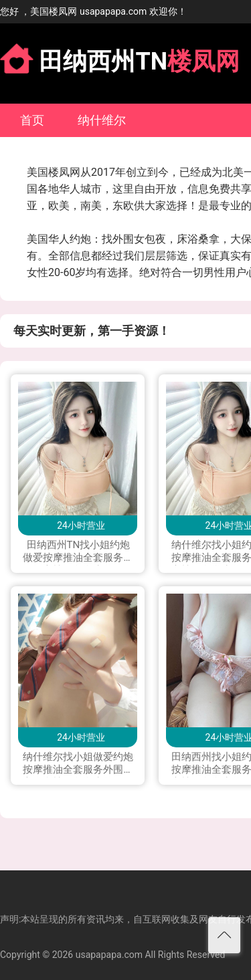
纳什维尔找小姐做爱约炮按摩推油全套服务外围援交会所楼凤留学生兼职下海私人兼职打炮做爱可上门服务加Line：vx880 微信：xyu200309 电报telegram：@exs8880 (78, 764)
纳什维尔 (102, 120)
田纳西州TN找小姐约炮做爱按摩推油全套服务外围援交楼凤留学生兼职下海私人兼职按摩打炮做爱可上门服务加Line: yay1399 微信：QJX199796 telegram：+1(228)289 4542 (78, 552)
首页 (32, 120)
